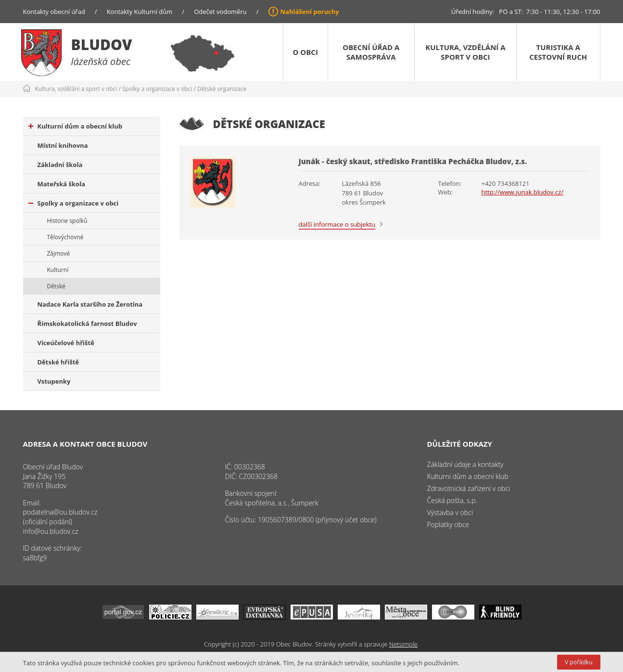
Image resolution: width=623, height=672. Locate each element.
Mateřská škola (61, 184)
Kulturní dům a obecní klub (76, 126)
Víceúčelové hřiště (66, 343)
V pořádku (578, 662)
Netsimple (403, 644)
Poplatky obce (448, 524)
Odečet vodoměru (220, 12)
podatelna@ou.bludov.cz (60, 512)
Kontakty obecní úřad (54, 12)
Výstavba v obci (450, 512)
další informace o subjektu (337, 224)
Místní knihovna (63, 145)
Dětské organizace (222, 89)
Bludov (102, 45)
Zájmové (59, 253)
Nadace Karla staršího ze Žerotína (90, 304)
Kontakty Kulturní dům (140, 12)
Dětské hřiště (58, 362)
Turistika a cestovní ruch (558, 52)
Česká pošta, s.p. (452, 500)
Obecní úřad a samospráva (371, 52)
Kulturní (58, 270)
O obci (305, 52)
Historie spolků (67, 221)
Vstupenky (54, 381)
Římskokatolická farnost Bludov (87, 323)
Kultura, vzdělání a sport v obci (465, 52)
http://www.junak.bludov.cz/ (522, 192)
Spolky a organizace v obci (157, 89)
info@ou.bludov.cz (51, 531)
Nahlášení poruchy (310, 12)
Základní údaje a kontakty (465, 464)
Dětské (56, 286)
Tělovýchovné (65, 237)
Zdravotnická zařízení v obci (469, 488)
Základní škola (60, 165)
